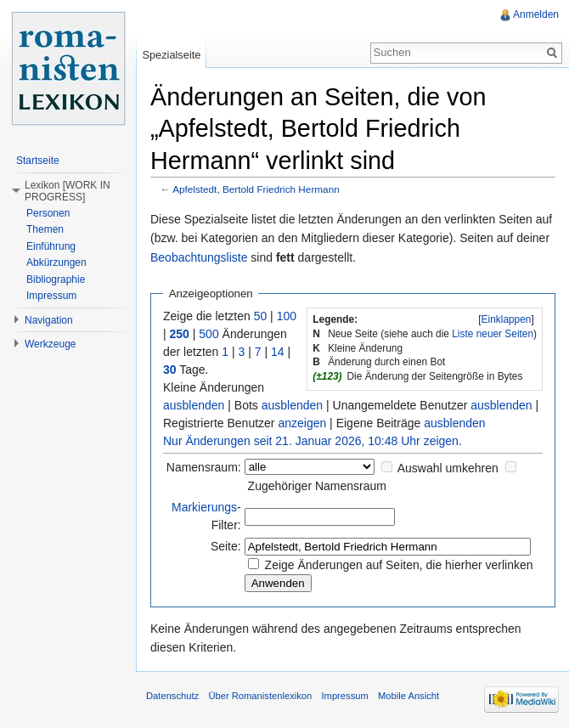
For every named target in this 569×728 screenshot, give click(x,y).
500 (208, 334)
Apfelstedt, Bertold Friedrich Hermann (256, 189)
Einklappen (507, 319)
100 (287, 316)
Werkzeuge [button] (50, 344)
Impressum (51, 296)
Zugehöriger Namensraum (317, 486)
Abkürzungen (56, 262)
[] (506, 319)
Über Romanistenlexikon (260, 696)
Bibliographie (56, 279)
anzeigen (302, 423)
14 (278, 352)
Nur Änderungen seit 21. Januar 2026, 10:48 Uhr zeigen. (313, 441)
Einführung (51, 246)
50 (261, 316)
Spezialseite (171, 55)
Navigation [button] (49, 320)
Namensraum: (204, 467)
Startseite (38, 161)
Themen (45, 229)
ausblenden (194, 405)
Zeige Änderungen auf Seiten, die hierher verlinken (399, 565)
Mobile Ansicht (408, 696)
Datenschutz (172, 696)
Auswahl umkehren (448, 468)
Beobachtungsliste (199, 257)
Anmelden (536, 14)
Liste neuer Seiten (493, 334)
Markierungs (204, 507)
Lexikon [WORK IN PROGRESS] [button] (68, 191)
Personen (48, 213)
